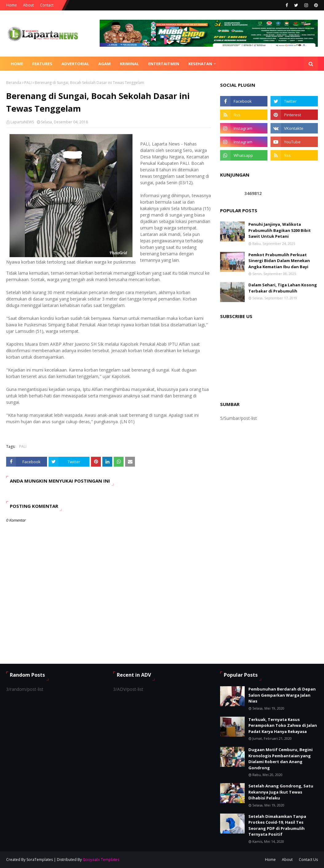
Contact (47, 5)
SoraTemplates (40, 860)
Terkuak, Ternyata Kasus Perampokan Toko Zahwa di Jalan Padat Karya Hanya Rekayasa (283, 725)
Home (12, 5)
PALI (28, 83)
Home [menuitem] (17, 64)
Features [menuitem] (42, 64)
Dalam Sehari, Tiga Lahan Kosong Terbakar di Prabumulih (283, 288)
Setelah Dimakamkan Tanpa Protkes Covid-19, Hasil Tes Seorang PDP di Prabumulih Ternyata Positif (277, 825)
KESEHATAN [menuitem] (200, 64)
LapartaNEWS (22, 122)
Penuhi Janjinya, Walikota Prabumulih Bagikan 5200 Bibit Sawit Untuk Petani (280, 230)
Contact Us (308, 860)
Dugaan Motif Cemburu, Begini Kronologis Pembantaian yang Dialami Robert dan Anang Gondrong (281, 759)
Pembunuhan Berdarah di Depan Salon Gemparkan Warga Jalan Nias (282, 695)
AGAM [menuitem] (105, 64)
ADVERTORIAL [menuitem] (75, 64)
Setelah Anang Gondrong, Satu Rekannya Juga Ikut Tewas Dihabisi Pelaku (281, 792)
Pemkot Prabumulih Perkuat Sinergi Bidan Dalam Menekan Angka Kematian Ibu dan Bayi (279, 261)
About (28, 5)
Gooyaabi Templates (101, 860)
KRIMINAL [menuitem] (129, 64)
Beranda (14, 83)
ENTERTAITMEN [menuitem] (164, 64)
